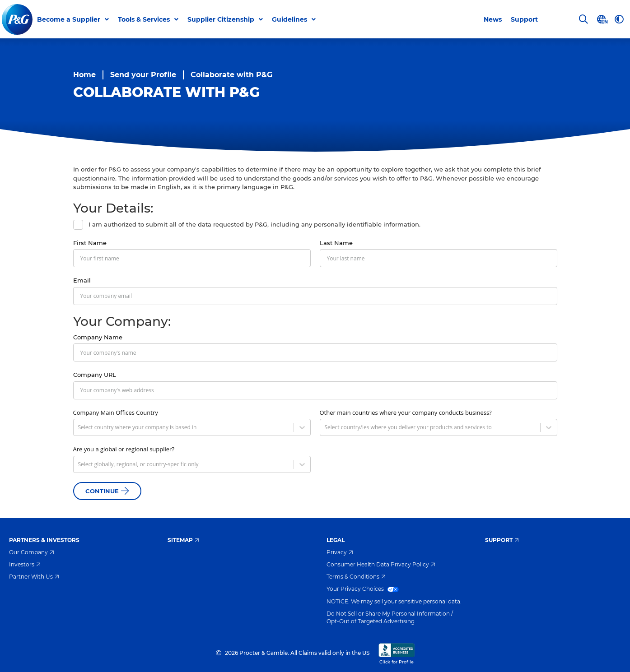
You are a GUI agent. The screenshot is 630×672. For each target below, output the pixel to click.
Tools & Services (144, 19)
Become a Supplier (69, 19)
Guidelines (290, 19)
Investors (25, 564)
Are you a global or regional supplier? (124, 449)
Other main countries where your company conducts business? (406, 412)
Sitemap (183, 540)
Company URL (95, 375)
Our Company (32, 552)
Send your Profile (143, 75)
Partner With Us (34, 577)
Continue (107, 491)
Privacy (340, 552)
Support (524, 19)
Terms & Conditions (356, 577)
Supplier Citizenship (221, 19)
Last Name (336, 243)
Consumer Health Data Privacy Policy (381, 564)
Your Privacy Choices (363, 589)
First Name (90, 243)
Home (84, 75)
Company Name (98, 337)
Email (82, 280)
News (493, 19)
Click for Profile (397, 653)
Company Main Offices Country (116, 412)
